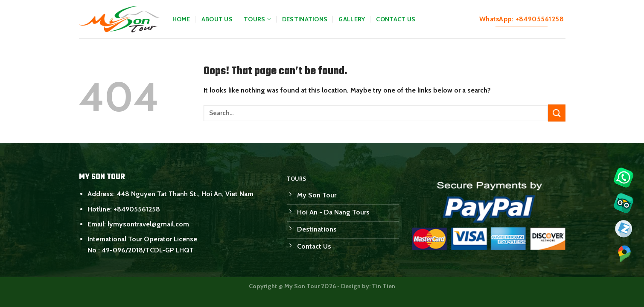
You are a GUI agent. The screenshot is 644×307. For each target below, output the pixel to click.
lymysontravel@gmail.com (148, 224)
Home (181, 19)
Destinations (305, 19)
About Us (217, 19)
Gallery (352, 19)
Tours (257, 19)
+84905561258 (137, 209)
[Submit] (557, 113)
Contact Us (396, 19)
